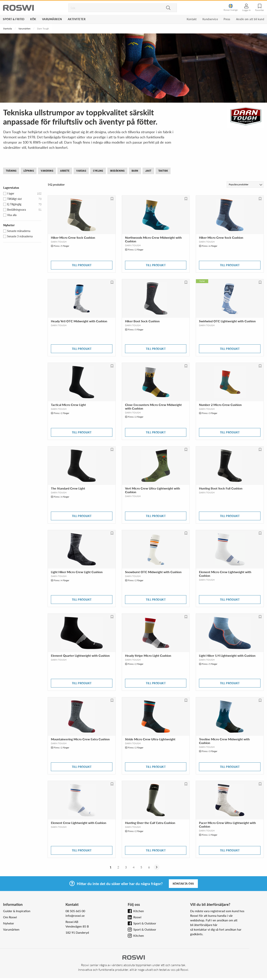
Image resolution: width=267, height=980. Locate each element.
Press (227, 19)
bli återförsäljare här (204, 925)
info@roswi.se (75, 916)
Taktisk (163, 171)
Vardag (81, 171)
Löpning (29, 171)
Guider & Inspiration (17, 911)
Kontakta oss (183, 884)
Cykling (98, 171)
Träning (11, 171)
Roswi (137, 917)
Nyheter (9, 923)
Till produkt (82, 265)
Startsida (7, 29)
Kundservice (210, 19)
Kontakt (192, 19)
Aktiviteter (77, 19)
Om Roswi (10, 917)
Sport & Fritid (14, 19)
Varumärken (52, 19)
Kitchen (139, 911)
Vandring (47, 171)
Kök (33, 19)
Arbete (65, 171)
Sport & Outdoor (145, 923)
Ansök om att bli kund (250, 19)
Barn (135, 171)
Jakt (148, 171)
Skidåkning (117, 171)
